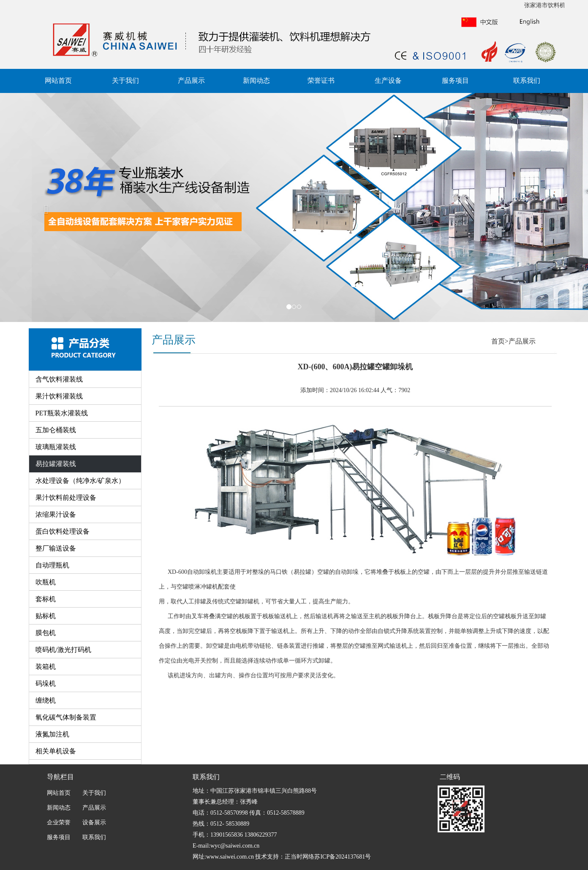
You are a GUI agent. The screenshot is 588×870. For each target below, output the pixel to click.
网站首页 (58, 80)
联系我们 (527, 80)
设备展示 (94, 822)
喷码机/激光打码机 (63, 650)
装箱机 (46, 667)
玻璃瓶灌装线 (56, 447)
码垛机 (46, 683)
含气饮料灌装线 (59, 379)
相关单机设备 (56, 751)
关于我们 (125, 80)
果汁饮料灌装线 (59, 396)
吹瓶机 (46, 582)
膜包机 (46, 633)
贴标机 (46, 616)
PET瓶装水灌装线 (62, 413)
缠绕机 (46, 700)
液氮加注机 (52, 734)
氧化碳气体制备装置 (66, 717)
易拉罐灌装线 (56, 464)
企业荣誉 (59, 822)
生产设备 (388, 80)
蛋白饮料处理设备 (63, 531)
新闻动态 (256, 80)
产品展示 (191, 80)
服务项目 (455, 80)
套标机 (46, 599)
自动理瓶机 (52, 565)
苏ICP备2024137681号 (343, 857)
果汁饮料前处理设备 (66, 498)
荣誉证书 (321, 80)
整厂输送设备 (56, 548)
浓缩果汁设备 (56, 514)
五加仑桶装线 (56, 430)
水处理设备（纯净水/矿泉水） (80, 481)
